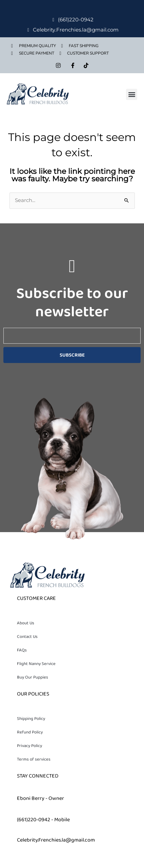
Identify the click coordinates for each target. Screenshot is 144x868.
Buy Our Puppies (33, 677)
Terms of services (34, 759)
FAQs (22, 650)
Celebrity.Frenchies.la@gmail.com (56, 840)
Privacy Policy (29, 746)
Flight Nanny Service (36, 664)
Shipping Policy (31, 719)
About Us (26, 623)
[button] (132, 94)
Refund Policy (30, 732)
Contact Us (27, 637)
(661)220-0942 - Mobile (43, 820)
